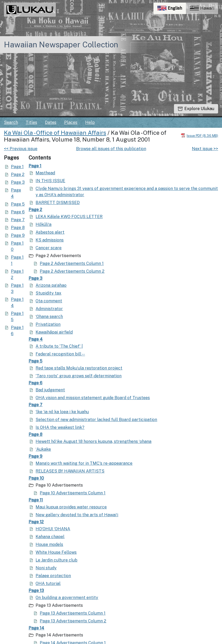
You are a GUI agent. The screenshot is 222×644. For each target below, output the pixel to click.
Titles (31, 122)
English (172, 9)
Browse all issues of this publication (111, 149)
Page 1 (17, 167)
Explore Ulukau (196, 109)
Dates (51, 122)
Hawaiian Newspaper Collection (61, 44)
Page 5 (18, 204)
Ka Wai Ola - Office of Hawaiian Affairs (55, 133)
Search (11, 122)
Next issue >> (205, 149)
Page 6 (18, 212)
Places (71, 122)
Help (90, 122)
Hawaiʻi (202, 8)
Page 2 (18, 174)
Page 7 (18, 220)
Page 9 (18, 235)
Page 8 (18, 228)
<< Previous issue (21, 149)
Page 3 (18, 182)
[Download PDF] (199, 135)
